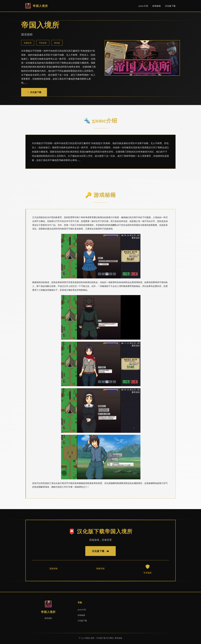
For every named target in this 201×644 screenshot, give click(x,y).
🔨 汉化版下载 (34, 92)
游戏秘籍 (157, 6)
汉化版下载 (170, 6)
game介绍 (143, 6)
